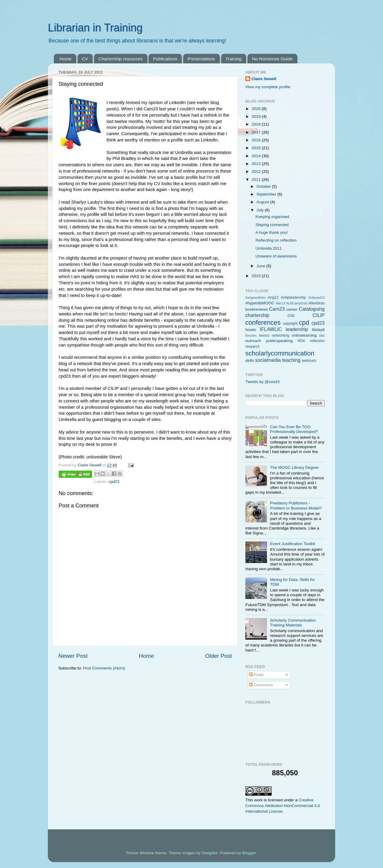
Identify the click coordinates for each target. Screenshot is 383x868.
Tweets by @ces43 (262, 382)
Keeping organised (272, 217)
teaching (291, 360)
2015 (257, 148)
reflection (317, 341)
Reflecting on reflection (276, 240)
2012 (257, 171)
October (264, 186)
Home (66, 59)
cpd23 (114, 482)
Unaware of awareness (276, 256)
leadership (297, 329)
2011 (257, 180)
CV (85, 59)
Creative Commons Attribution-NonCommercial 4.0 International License (283, 806)
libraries (251, 335)
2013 (257, 164)
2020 (257, 109)
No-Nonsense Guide (272, 59)
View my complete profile (268, 87)
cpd (304, 322)
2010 (257, 276)
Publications (165, 59)
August (263, 202)
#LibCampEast (297, 303)
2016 (257, 140)
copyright (290, 324)
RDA (301, 341)
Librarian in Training (95, 28)
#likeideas (317, 303)
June (261, 266)
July (261, 210)
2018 (257, 124)
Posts (256, 675)
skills (250, 360)
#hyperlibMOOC (260, 303)
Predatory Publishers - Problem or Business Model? (296, 505)
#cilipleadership (294, 298)
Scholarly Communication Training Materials (293, 623)
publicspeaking (279, 341)
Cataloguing (312, 309)
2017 (257, 132)
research (252, 347)
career (292, 309)
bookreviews (257, 309)
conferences (263, 322)
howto (251, 330)
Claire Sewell (264, 79)
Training (234, 59)
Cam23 (277, 309)
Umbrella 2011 (269, 248)
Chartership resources (121, 59)
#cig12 (273, 298)
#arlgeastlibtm (255, 298)
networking (281, 335)
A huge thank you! (272, 232)
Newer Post (73, 656)
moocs (264, 335)
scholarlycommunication (280, 353)
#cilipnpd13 (316, 298)
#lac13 (280, 303)
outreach (253, 341)
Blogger (249, 853)
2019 (257, 116)
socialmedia (268, 360)
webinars (309, 361)
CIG (291, 316)
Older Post (219, 656)
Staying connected (272, 225)
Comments (261, 685)
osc (322, 335)
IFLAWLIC (271, 329)
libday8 (318, 330)
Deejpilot (210, 853)
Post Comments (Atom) (104, 668)
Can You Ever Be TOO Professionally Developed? (294, 429)
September (267, 194)
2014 (257, 156)
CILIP (319, 315)
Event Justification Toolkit (292, 544)
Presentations (201, 59)
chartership (257, 315)
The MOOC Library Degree (294, 467)
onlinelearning (304, 335)
